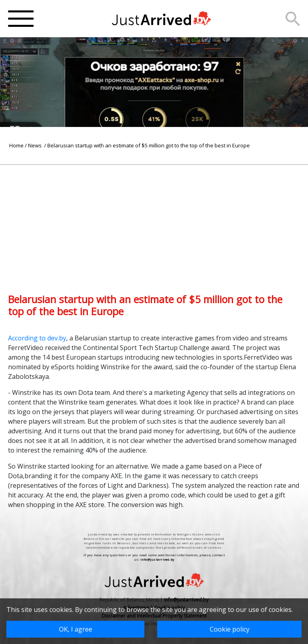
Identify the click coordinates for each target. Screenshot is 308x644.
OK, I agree (76, 629)
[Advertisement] (154, 221)
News (35, 145)
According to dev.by (37, 338)
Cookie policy (230, 629)
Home (16, 145)
